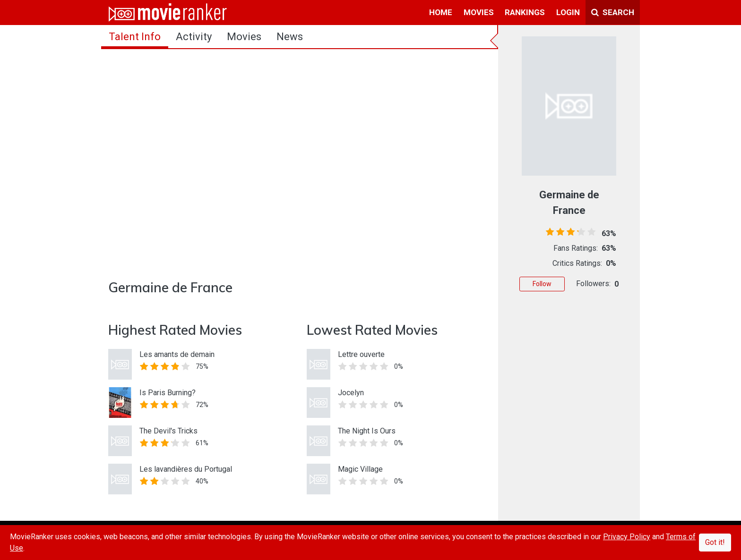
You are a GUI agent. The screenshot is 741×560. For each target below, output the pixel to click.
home (441, 12)
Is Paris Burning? (168, 393)
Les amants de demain (177, 354)
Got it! (715, 542)
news (290, 37)
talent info (135, 37)
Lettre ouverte (361, 354)
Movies (244, 37)
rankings (525, 12)
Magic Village (360, 469)
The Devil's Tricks (168, 431)
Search (613, 12)
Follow (542, 284)
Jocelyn (351, 393)
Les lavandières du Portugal (186, 469)
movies (479, 12)
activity (194, 37)
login (568, 12)
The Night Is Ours (367, 431)
